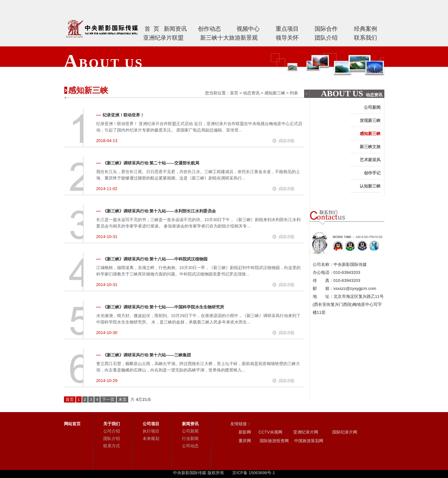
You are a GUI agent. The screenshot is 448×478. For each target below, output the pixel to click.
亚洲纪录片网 (306, 432)
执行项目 (151, 431)
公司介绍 (112, 431)
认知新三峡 (370, 186)
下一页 (108, 399)
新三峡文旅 (370, 147)
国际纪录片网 (344, 432)
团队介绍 (112, 438)
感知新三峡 (275, 93)
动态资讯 (251, 93)
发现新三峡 (370, 120)
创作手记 (372, 173)
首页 (234, 93)
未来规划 (151, 438)
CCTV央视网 (271, 432)
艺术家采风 (370, 160)
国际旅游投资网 (274, 441)
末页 (122, 399)
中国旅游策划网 (308, 441)
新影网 (245, 432)
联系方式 (112, 446)
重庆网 (245, 441)
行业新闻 (190, 438)
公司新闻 (372, 107)
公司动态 (190, 446)
